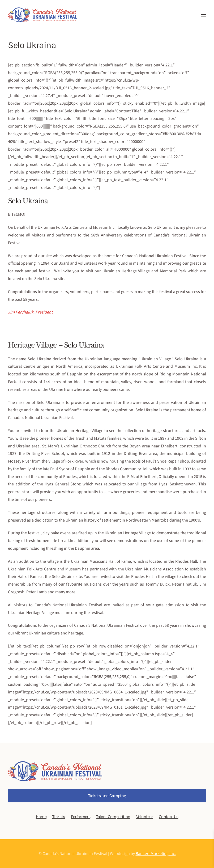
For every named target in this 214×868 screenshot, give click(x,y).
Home (41, 817)
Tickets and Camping (107, 796)
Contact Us (169, 817)
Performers (81, 817)
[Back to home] (43, 15)
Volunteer (145, 817)
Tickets (59, 817)
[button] (203, 15)
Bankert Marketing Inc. (156, 854)
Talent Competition (113, 817)
